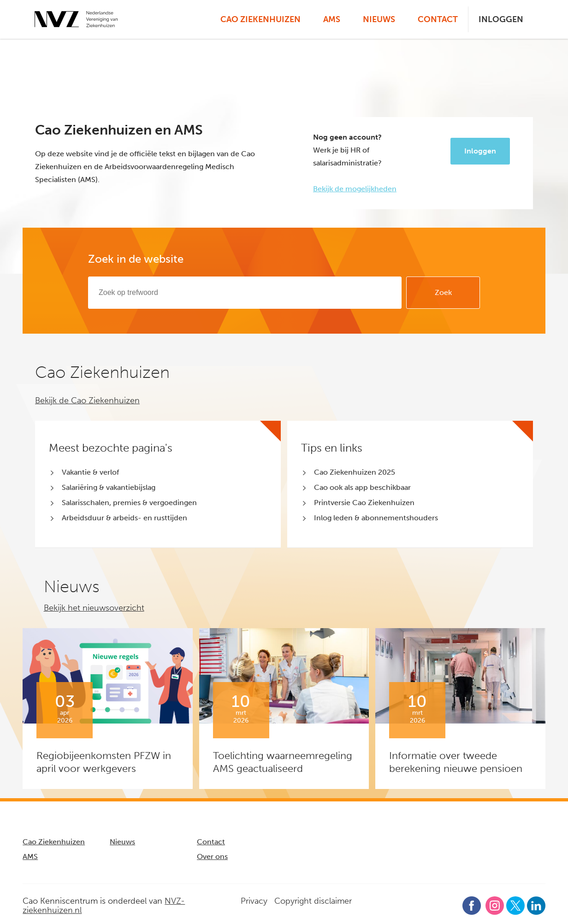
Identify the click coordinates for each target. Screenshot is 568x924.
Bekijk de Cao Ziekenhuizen (87, 400)
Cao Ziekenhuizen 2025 (355, 472)
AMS (332, 19)
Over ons (212, 856)
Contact (438, 19)
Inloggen (501, 19)
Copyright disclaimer (313, 901)
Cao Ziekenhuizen (260, 19)
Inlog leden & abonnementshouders (376, 518)
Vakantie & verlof (90, 472)
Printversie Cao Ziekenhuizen (364, 503)
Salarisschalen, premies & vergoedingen (129, 503)
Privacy (254, 901)
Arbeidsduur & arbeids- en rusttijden (124, 518)
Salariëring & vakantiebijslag (109, 487)
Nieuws (379, 19)
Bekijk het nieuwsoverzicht (94, 608)
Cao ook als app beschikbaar (362, 487)
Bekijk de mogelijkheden (355, 189)
